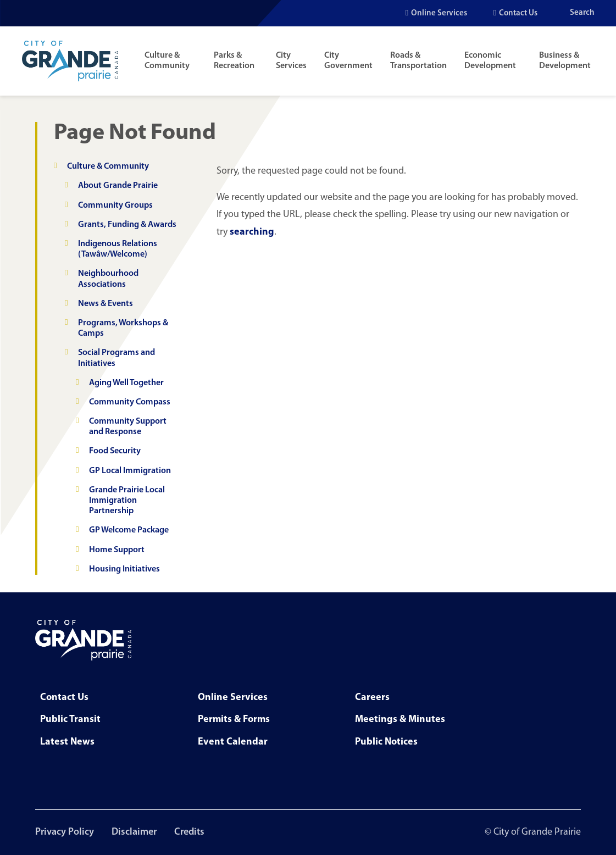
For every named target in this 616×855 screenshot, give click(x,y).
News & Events (106, 304)
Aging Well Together (126, 383)
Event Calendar (233, 742)
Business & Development (565, 61)
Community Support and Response (128, 427)
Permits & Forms (234, 720)
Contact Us (518, 13)
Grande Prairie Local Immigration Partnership (127, 501)
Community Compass (130, 402)
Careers (372, 698)
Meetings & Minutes (400, 720)
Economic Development (490, 61)
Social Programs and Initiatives (116, 358)
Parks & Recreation (234, 61)
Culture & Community (167, 61)
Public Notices (386, 742)
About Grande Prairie (118, 186)
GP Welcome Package (129, 530)
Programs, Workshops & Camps (123, 328)
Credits (189, 832)
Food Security (115, 451)
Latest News (67, 742)
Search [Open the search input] (582, 13)
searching (252, 232)
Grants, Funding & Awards (127, 225)
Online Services (439, 13)
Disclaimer (134, 832)
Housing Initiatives (124, 569)
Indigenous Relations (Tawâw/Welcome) (118, 249)
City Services (291, 61)
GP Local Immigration (130, 471)
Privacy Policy (65, 832)
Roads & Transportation (418, 61)
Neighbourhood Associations (108, 279)
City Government (348, 61)
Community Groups (115, 206)
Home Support (117, 550)
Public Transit (70, 720)
